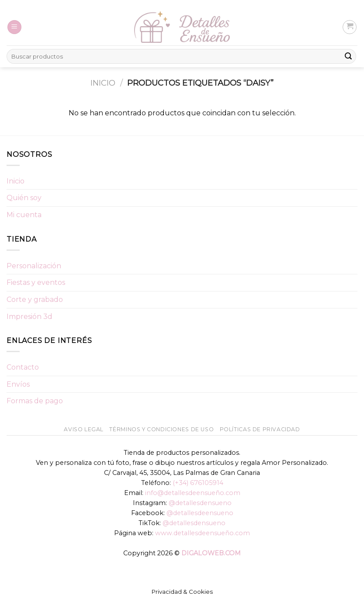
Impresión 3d (29, 317)
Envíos (18, 384)
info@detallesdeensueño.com (193, 493)
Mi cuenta (24, 215)
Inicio (103, 83)
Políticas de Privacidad (260, 429)
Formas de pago (35, 401)
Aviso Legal (84, 429)
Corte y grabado (35, 299)
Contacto (23, 367)
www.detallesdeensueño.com (203, 533)
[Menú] (14, 27)
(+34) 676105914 (198, 483)
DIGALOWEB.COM (211, 553)
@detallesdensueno (200, 503)
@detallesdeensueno (200, 513)
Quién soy (24, 198)
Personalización (34, 266)
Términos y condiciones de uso (161, 429)
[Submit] (348, 56)
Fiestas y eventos (36, 282)
